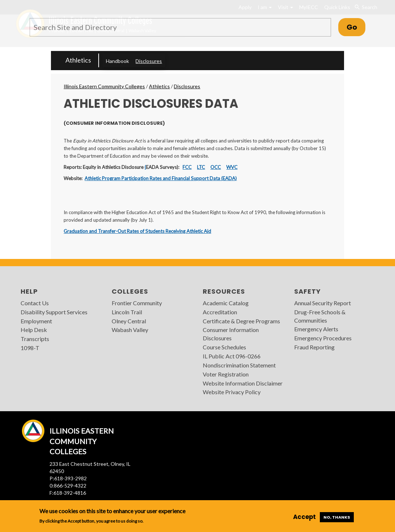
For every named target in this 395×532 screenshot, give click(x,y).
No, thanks (337, 517)
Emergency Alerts (316, 329)
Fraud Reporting (314, 347)
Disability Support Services (54, 312)
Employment (36, 321)
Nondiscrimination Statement (239, 365)
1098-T (30, 348)
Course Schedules (224, 347)
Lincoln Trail (127, 312)
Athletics (78, 60)
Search (366, 7)
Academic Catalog (226, 303)
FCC (187, 167)
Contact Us (35, 303)
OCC (216, 167)
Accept (304, 517)
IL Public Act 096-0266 (232, 356)
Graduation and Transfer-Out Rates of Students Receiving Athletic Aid (137, 231)
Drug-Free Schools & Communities (320, 316)
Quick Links (337, 7)
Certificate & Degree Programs (241, 321)
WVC (232, 167)
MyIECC (309, 7)
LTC (201, 167)
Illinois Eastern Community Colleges (104, 86)
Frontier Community (137, 303)
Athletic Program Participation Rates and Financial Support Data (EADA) (161, 178)
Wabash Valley (130, 330)
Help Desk (34, 330)
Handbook (117, 61)
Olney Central (129, 321)
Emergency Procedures (323, 338)
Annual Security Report (323, 303)
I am (265, 7)
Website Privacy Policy (232, 392)
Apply (245, 7)
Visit (285, 7)
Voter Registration (226, 374)
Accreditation (220, 312)
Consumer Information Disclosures (231, 334)
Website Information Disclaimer (243, 383)
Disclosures (149, 61)
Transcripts (35, 339)
